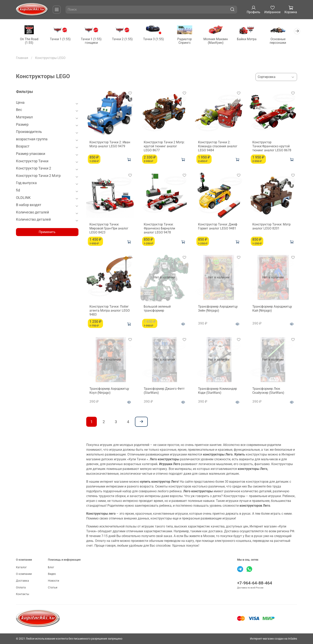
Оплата (21, 588)
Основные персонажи (283, 41)
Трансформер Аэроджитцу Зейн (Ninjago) (218, 309)
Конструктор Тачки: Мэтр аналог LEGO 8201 (271, 227)
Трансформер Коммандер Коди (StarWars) (217, 391)
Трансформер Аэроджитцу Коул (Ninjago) (109, 391)
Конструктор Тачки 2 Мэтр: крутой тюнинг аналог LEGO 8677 (164, 146)
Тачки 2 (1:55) (125, 39)
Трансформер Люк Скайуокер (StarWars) (268, 391)
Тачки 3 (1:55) (156, 39)
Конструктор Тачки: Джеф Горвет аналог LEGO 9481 (218, 227)
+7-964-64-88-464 (255, 583)
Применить (47, 232)
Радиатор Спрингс (188, 41)
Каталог (21, 567)
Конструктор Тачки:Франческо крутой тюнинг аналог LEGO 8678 (272, 146)
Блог (51, 567)
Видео (52, 574)
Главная (22, 58)
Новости (53, 581)
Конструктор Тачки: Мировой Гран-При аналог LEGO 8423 (109, 229)
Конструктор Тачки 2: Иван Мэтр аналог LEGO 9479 (110, 144)
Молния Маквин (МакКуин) (220, 41)
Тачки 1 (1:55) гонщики (93, 41)
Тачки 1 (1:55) (61, 39)
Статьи (53, 588)
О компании (24, 574)
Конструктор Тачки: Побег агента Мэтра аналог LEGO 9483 (110, 311)
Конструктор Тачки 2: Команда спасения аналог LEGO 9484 (218, 146)
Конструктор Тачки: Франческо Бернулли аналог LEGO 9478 (159, 229)
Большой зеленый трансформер (157, 309)
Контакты (23, 594)
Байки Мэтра (252, 39)
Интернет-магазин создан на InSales (273, 639)
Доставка (22, 581)
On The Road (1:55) (30, 41)
